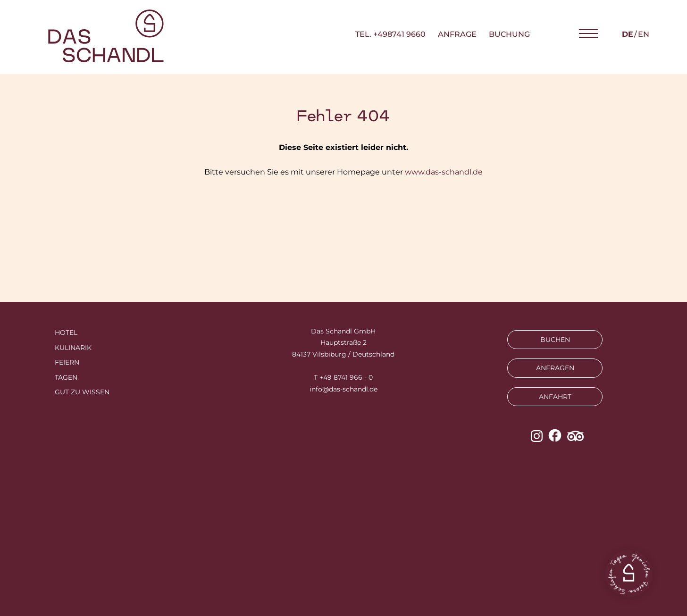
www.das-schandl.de (444, 172)
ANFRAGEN (555, 368)
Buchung (509, 34)
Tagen (66, 377)
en (644, 34)
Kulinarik (73, 348)
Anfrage (457, 34)
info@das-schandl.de (343, 389)
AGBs (402, 535)
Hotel (66, 333)
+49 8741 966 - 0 (346, 377)
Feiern (67, 362)
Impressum (294, 535)
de (628, 34)
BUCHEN (555, 340)
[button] (588, 34)
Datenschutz (353, 535)
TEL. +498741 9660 (390, 34)
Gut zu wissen (82, 392)
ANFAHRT (555, 397)
